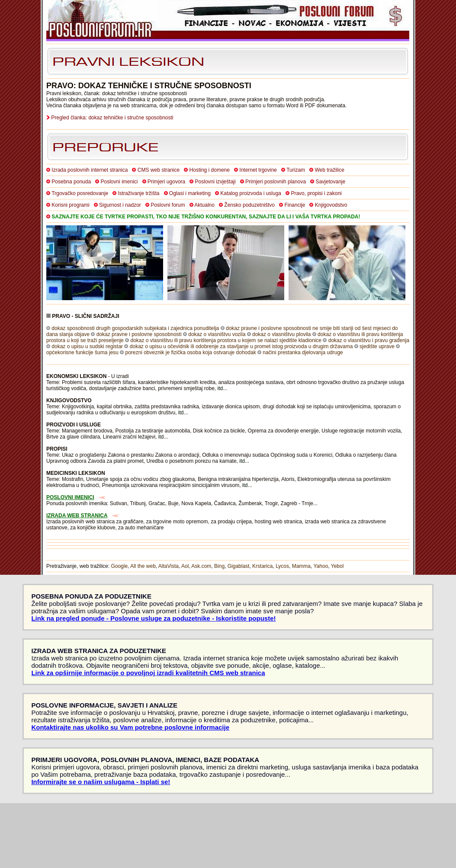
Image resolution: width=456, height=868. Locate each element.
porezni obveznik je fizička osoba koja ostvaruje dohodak (190, 352)
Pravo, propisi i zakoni (316, 193)
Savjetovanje (330, 182)
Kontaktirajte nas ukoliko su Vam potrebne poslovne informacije (130, 727)
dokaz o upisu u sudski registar (87, 346)
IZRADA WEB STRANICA (77, 516)
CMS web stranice (159, 170)
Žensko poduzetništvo (249, 205)
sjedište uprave (377, 346)
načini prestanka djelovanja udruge (303, 352)
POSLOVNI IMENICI (70, 497)
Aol (185, 566)
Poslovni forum (168, 205)
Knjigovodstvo (331, 205)
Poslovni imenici (119, 182)
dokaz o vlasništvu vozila (217, 334)
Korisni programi (70, 205)
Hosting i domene (210, 170)
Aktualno (204, 205)
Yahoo (321, 566)
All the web (143, 566)
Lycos (282, 566)
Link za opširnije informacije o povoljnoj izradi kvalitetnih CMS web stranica (148, 673)
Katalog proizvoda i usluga (251, 193)
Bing (219, 566)
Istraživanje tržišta (138, 193)
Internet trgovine (258, 170)
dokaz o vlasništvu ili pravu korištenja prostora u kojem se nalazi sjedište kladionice (226, 340)
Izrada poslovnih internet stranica (90, 170)
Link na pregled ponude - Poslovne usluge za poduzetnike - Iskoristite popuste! (153, 618)
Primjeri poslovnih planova (276, 182)
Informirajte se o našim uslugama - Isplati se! (101, 782)
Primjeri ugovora (166, 182)
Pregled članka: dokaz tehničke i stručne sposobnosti (112, 118)
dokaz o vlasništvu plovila (281, 334)
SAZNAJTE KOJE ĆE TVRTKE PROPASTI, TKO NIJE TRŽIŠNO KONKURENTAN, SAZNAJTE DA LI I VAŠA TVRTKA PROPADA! (206, 217)
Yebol (337, 566)
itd (220, 388)
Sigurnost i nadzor (120, 205)
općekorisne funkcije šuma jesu (82, 352)
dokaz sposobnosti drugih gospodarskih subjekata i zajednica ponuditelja (135, 328)
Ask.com (201, 566)
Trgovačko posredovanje (80, 193)
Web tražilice (329, 170)
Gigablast (239, 566)
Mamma (301, 566)
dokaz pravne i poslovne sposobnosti (139, 334)
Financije (295, 205)
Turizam (296, 170)
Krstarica (262, 566)
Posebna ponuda (71, 182)
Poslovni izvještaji (215, 182)
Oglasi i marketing (190, 193)
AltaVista (169, 566)
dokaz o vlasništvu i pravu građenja (369, 340)
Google (119, 566)
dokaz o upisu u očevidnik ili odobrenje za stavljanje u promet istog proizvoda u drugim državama (241, 346)
